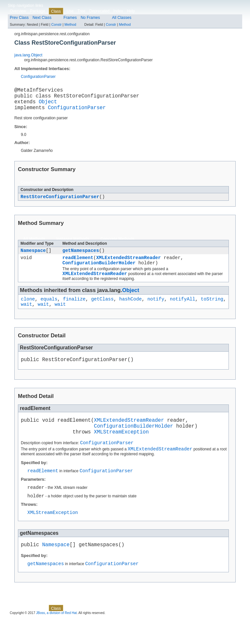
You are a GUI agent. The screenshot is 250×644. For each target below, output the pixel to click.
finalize (74, 310)
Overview (18, 11)
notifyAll (183, 310)
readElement (78, 265)
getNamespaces (81, 257)
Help (131, 11)
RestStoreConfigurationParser (60, 203)
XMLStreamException (121, 449)
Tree (81, 11)
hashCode (130, 310)
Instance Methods (73, 245)
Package (38, 11)
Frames (70, 18)
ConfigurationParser (38, 77)
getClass (102, 310)
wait (27, 316)
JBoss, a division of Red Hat (56, 638)
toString (212, 310)
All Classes (122, 18)
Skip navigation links (26, 6)
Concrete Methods (117, 245)
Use (70, 11)
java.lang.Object (28, 55)
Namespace (33, 257)
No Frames (90, 18)
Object (48, 105)
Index (118, 11)
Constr (56, 24)
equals (49, 310)
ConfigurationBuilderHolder (99, 272)
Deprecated (99, 11)
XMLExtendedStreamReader (128, 265)
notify (156, 310)
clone (28, 310)
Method (70, 24)
